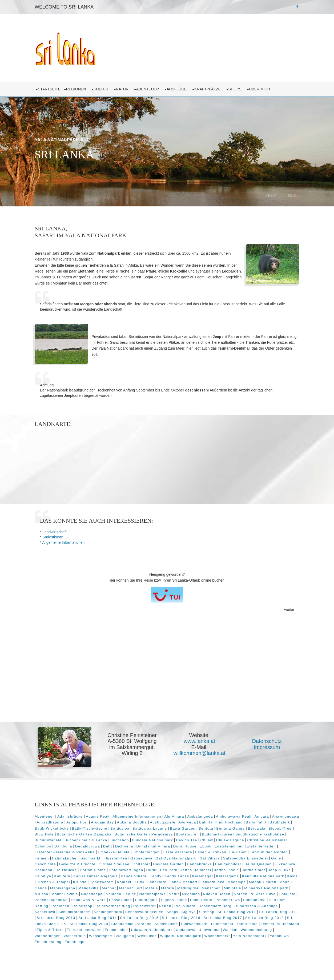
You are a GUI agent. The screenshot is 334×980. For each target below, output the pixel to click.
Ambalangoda (202, 821)
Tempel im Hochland (82, 934)
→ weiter (285, 615)
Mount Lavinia (134, 898)
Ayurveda (217, 827)
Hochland (87, 874)
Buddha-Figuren (246, 839)
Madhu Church (72, 892)
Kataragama (269, 880)
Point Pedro (283, 904)
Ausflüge (180, 88)
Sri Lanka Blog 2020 (152, 928)
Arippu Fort (107, 827)
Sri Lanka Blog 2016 (245, 922)
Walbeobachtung (70, 940)
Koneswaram (161, 886)
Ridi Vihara (260, 910)
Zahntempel (126, 946)
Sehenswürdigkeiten (205, 916)
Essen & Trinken (245, 856)
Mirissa (111, 898)
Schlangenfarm (169, 916)
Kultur (104, 88)
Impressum (268, 752)
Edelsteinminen (256, 851)
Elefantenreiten (51, 856)
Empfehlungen (180, 856)
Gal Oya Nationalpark (208, 863)
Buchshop (146, 845)
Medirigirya (256, 892)
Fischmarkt (122, 863)
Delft (134, 851)
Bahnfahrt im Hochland (251, 827)
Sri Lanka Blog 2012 (78, 922)
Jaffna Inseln (270, 874)
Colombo (70, 851)
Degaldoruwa (114, 851)
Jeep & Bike (61, 880)
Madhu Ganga (102, 892)
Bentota (233, 833)
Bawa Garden (210, 833)
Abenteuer (150, 88)
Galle (66, 868)
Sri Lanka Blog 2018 (68, 928)
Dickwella (151, 851)
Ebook (232, 851)
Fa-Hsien (272, 856)
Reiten (240, 910)
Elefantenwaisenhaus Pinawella (99, 856)
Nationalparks (222, 898)
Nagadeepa (161, 898)
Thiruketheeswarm (152, 934)
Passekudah (202, 904)
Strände (207, 928)
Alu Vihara (176, 821)
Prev (269, 194)
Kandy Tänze (218, 880)
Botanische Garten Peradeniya (172, 839)
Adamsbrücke (72, 821)
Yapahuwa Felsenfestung (88, 946)
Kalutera (103, 880)
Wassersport (155, 940)
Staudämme (185, 928)
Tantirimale (49, 934)
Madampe (46, 892)
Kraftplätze (211, 88)
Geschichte (84, 868)
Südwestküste (257, 928)
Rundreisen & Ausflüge (70, 916)
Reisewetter (220, 910)
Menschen (279, 892)
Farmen (74, 863)
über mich (263, 88)
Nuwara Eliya (81, 904)
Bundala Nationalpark (178, 845)
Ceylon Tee (213, 845)
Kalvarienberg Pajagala (137, 880)
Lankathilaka (271, 886)
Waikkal (44, 940)
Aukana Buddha (162, 827)
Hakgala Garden (208, 868)
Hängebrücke (239, 868)
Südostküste (55, 542)
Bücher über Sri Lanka (112, 845)
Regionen (79, 88)
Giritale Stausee (153, 868)
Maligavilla (156, 892)
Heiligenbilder (267, 868)
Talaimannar (285, 928)
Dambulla (90, 851)
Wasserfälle (129, 940)
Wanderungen (102, 940)
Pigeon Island (256, 904)
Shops (238, 88)
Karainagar (244, 880)
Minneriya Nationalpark (79, 898)
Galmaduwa (173, 863)
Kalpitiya (84, 880)
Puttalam (98, 910)
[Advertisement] (167, 686)
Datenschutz (268, 746)
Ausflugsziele (193, 827)
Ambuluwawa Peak (236, 821)
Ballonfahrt (286, 827)
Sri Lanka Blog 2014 (162, 922)
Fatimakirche (96, 863)
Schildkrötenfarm (135, 916)
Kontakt (183, 886)
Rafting (117, 910)
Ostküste (105, 904)
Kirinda (139, 886)
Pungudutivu (76, 910)
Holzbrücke (110, 874)
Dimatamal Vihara (180, 851)
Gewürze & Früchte (116, 868)
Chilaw (233, 845)
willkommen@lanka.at (201, 758)
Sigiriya (249, 916)
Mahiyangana (130, 892)
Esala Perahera (212, 856)
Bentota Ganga (258, 833)
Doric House (212, 851)
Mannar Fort (198, 892)
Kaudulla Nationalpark (58, 886)
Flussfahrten (147, 863)
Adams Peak (100, 821)
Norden (59, 904)
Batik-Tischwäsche (117, 833)
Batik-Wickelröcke (79, 833)
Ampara (264, 821)
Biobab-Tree (48, 839)
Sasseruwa (106, 916)
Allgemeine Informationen (65, 547)
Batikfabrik (49, 833)
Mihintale (45, 898)
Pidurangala (228, 904)
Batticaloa (147, 833)
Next (292, 194)
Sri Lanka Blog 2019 (110, 928)
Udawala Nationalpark (220, 934)
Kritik (198, 886)
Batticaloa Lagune (177, 833)
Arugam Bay (132, 827)
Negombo (261, 898)
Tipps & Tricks (118, 934)
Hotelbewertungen (169, 874)
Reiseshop (158, 910)
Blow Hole (73, 839)
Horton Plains (136, 874)
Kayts (87, 886)
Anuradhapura (80, 827)
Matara (236, 892)
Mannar (177, 892)
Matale (219, 892)
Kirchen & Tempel (112, 886)
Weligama (179, 940)
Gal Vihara (242, 863)
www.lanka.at (201, 746)
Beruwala (284, 833)
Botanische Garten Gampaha (113, 839)
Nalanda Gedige (190, 898)
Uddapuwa (253, 934)
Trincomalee (184, 934)
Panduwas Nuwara (170, 904)
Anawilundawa (50, 827)
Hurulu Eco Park (205, 874)
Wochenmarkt (271, 940)
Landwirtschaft (57, 537)
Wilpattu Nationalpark (235, 940)
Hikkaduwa (65, 874)
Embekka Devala (148, 856)
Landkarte (216, 886)
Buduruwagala (74, 845)
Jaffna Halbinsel (239, 874)
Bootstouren (216, 839)
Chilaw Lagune (256, 845)
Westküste (202, 940)
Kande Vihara (175, 880)
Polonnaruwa (49, 910)
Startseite (51, 88)
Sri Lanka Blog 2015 (203, 922)
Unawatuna (277, 934)
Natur (125, 88)
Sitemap (267, 916)
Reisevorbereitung (188, 910)
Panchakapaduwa (133, 904)
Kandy (196, 880)
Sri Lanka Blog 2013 (120, 922)
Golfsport (180, 868)
